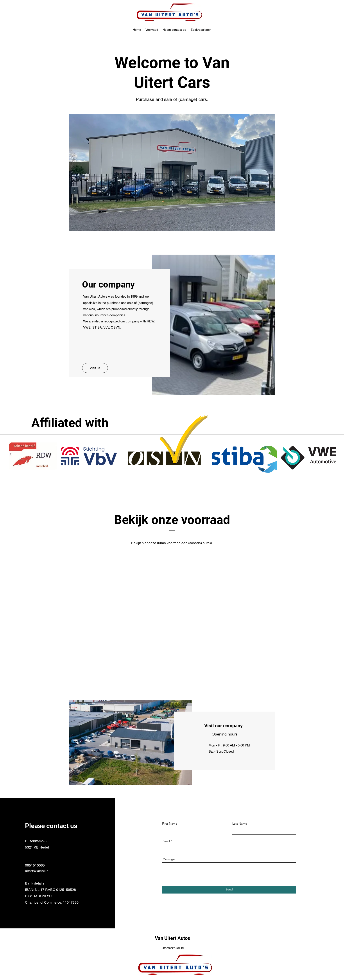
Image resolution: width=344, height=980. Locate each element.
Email (166, 841)
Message (169, 859)
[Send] (229, 890)
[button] (172, 172)
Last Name (240, 824)
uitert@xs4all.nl (37, 871)
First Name (170, 824)
